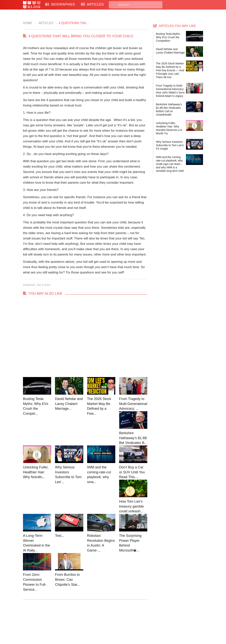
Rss (150, 620)
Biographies (98, 620)
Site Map (96, 624)
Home (28, 23)
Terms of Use (128, 624)
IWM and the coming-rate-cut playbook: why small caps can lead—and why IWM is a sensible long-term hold (170, 164)
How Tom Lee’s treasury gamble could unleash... (131, 506)
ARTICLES (92, 4)
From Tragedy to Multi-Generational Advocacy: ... (133, 404)
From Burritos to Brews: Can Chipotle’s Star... (68, 580)
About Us (67, 624)
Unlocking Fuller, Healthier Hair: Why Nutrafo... (36, 472)
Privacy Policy (128, 620)
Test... (60, 536)
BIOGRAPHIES (60, 4)
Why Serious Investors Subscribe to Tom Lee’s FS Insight (170, 145)
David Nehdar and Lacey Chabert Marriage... (69, 404)
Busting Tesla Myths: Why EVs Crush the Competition (168, 37)
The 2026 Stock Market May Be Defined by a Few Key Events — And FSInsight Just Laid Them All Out (170, 70)
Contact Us (69, 620)
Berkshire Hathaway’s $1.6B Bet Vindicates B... (133, 438)
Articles (45, 23)
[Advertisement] (85, 340)
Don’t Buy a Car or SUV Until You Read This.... (132, 472)
